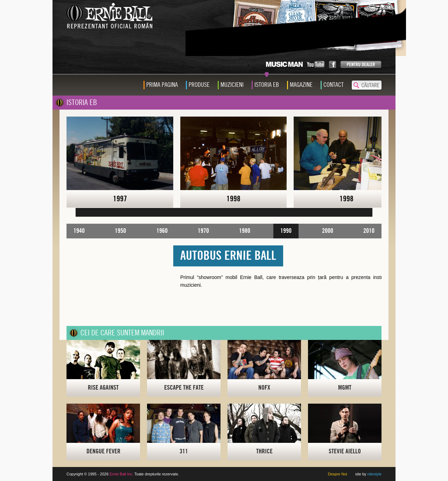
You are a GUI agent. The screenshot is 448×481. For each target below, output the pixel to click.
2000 (328, 231)
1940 (79, 231)
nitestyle (374, 474)
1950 (120, 231)
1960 (162, 231)
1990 (286, 231)
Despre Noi (338, 474)
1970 (203, 231)
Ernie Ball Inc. (121, 474)
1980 (245, 231)
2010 (369, 231)
